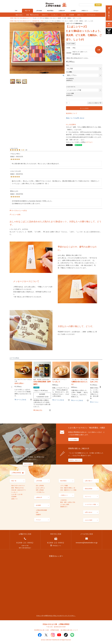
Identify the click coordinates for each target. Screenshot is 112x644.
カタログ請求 (27, 464)
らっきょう (54, 15)
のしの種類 (69, 72)
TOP (16, 11)
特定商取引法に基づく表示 (42, 630)
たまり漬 (63, 15)
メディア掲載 (64, 486)
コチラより (89, 142)
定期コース (80, 15)
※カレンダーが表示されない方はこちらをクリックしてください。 (56, 616)
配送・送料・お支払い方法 (68, 502)
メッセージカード (71, 87)
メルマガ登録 (73, 439)
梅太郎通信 (50, 11)
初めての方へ (19, 15)
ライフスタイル (91, 15)
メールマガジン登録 (90, 504)
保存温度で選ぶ (36, 21)
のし (68, 65)
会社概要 (73, 11)
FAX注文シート (56, 546)
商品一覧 (27, 11)
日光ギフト (45, 15)
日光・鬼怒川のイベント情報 (68, 490)
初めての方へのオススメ (18, 486)
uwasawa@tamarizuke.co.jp (87, 543)
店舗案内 (38, 515)
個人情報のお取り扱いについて (69, 630)
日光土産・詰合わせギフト (19, 490)
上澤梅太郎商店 (16, 473)
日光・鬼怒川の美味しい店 (68, 488)
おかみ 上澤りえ (40, 488)
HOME (12, 18)
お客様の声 (62, 11)
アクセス (96, 11)
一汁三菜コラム (40, 492)
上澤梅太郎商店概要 (41, 510)
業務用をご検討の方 (75, 460)
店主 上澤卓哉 (40, 486)
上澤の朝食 (39, 11)
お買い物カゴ (89, 481)
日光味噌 (71, 15)
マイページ (88, 497)
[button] (12, 387)
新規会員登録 (89, 489)
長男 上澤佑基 (40, 490)
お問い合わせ (89, 512)
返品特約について (72, 113)
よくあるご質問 (65, 504)
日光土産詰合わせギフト (26, 18)
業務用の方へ (64, 507)
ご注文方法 (63, 500)
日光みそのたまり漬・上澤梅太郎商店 (56, 624)
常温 (42, 21)
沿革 (37, 512)
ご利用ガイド (85, 11)
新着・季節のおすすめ (32, 15)
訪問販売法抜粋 (55, 630)
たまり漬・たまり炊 (17, 494)
